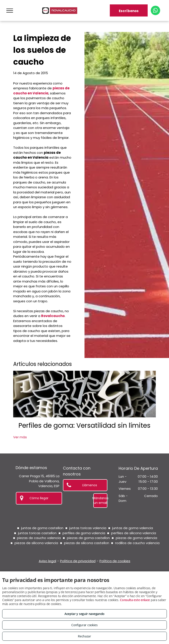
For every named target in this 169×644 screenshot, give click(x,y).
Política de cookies (115, 561)
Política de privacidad (78, 561)
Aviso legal (47, 561)
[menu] (10, 11)
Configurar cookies (84, 625)
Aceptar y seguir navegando (84, 614)
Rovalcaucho (53, 316)
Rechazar (84, 636)
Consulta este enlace (135, 600)
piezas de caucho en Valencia (41, 91)
